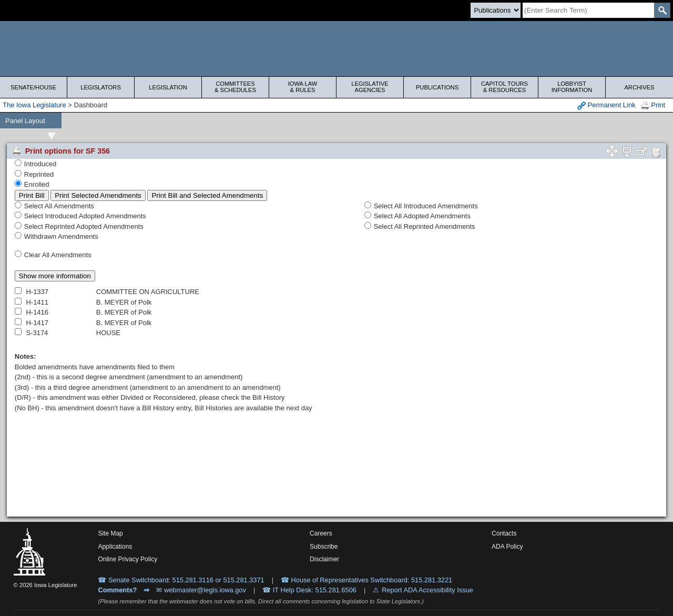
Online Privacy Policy (128, 559)
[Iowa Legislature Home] (336, 49)
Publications (437, 87)
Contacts (504, 533)
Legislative (370, 87)
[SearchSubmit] (662, 10)
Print (653, 105)
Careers (321, 533)
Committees (235, 87)
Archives (639, 87)
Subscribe (324, 547)
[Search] (588, 10)
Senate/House (33, 87)
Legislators (101, 87)
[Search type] (496, 10)
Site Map (110, 533)
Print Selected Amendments (98, 195)
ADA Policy (507, 547)
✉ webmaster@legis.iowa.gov (201, 590)
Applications (115, 547)
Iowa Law (303, 87)
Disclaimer (324, 559)
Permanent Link (606, 105)
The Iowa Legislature (34, 105)
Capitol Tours (504, 87)
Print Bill (32, 195)
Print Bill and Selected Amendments (207, 195)
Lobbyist (572, 87)
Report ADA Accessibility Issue (427, 590)
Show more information (55, 276)
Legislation (168, 87)
